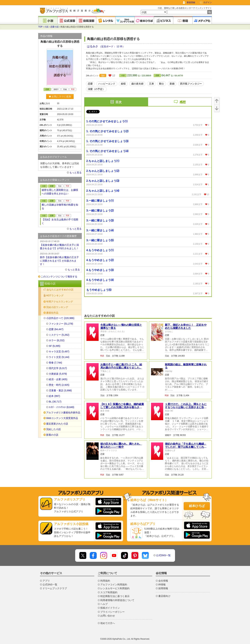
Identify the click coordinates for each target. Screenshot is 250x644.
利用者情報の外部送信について (117, 600)
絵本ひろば (197, 506)
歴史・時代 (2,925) (59, 385)
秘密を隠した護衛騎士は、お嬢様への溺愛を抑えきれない (60, 192)
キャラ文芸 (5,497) (59, 351)
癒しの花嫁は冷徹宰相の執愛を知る (60, 207)
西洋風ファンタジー (191, 84)
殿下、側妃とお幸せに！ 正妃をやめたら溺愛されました (186, 326)
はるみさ (93, 46)
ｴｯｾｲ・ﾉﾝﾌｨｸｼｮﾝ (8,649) (61, 407)
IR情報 (162, 585)
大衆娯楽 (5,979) (58, 374)
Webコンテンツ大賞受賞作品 (62, 418)
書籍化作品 (52, 313)
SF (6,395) (55, 346)
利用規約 (105, 581)
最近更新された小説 (57, 424)
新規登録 (191, 2)
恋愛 (157, 75)
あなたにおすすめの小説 (60, 290)
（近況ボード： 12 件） (112, 46)
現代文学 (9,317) (58, 368)
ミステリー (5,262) (59, 335)
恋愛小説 (55, 27)
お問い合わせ (108, 616)
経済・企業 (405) (58, 379)
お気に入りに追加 (60, 97)
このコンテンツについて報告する (59, 277)
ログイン (208, 2)
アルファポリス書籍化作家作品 (63, 413)
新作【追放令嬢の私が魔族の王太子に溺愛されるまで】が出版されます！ (60, 259)
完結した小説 (53, 429)
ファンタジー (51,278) (61, 324)
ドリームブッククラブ (55, 588)
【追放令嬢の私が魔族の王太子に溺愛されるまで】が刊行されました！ (60, 245)
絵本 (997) (54, 396)
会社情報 (163, 581)
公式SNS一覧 (163, 555)
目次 (119, 102)
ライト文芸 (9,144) (59, 357)
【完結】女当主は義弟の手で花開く (60, 221)
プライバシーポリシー (112, 612)
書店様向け (164, 596)
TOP (40, 27)
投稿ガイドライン (110, 608)
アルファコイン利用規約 (114, 585)
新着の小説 (52, 435)
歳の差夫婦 (137, 84)
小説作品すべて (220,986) (60, 318)
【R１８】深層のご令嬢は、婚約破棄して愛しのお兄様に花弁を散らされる (122, 407)
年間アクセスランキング (60, 302)
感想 (183, 102)
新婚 (172, 84)
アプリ (46, 581)
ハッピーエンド (107, 84)
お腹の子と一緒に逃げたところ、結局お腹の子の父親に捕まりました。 (121, 366)
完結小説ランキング (57, 307)
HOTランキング (55, 295)
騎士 (162, 84)
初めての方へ (108, 623)
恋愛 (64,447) (56, 329)
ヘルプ (104, 604)
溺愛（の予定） (96, 89)
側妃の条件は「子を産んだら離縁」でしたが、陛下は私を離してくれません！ (186, 447)
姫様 (123, 84)
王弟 (151, 84)
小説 (46, 27)
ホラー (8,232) (57, 340)
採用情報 (163, 588)
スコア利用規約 (109, 592)
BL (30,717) (55, 402)
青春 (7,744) (55, 363)
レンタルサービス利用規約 (115, 588)
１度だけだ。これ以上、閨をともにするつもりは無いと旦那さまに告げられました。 (186, 407)
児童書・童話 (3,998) (60, 390)
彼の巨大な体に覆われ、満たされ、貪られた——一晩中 (121, 445)
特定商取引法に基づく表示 (115, 596)
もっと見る (76, 173)
